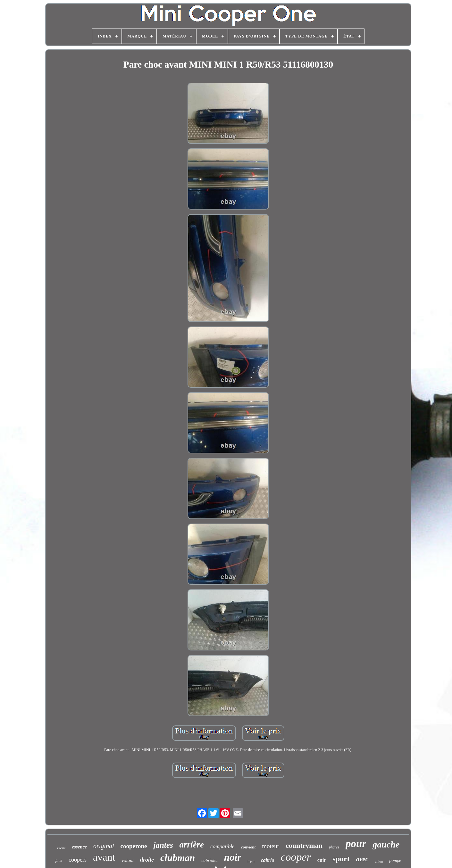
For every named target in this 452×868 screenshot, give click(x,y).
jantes (163, 845)
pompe (395, 860)
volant (128, 860)
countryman (304, 845)
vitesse (61, 848)
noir (233, 857)
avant (104, 857)
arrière (192, 845)
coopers (78, 860)
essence (79, 847)
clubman (178, 858)
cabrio (268, 860)
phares (334, 847)
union (379, 861)
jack (59, 860)
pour (356, 844)
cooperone (134, 846)
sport (341, 859)
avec (362, 859)
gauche (386, 844)
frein (251, 861)
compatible (222, 846)
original (104, 846)
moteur (271, 846)
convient (248, 847)
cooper (296, 857)
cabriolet (209, 860)
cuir (322, 860)
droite (147, 860)
